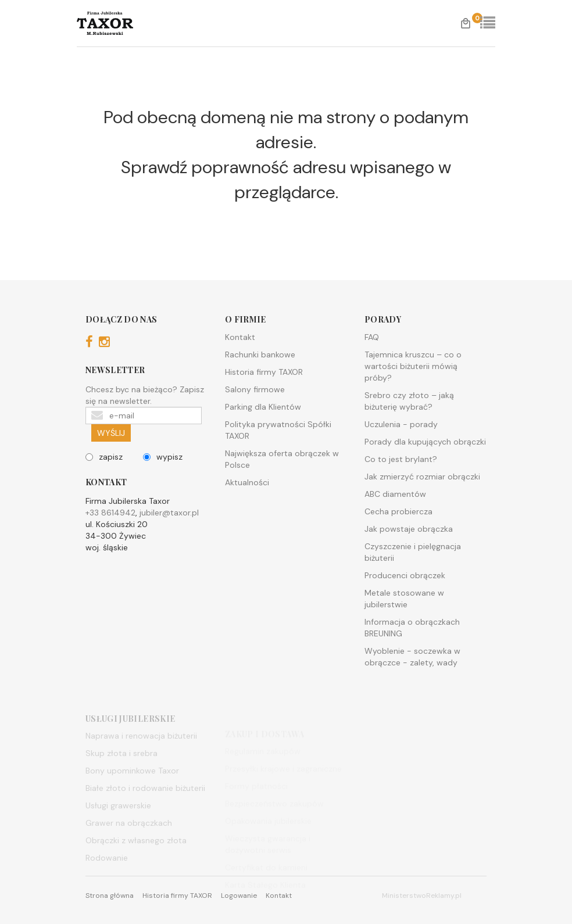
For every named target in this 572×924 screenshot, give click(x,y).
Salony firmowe (255, 389)
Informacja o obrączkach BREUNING (412, 628)
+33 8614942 (110, 513)
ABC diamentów (395, 494)
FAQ (372, 337)
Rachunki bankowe (260, 354)
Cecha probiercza (398, 511)
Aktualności (247, 482)
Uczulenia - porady (401, 424)
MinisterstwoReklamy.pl (422, 896)
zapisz (104, 457)
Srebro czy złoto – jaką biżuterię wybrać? (409, 401)
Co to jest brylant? (401, 459)
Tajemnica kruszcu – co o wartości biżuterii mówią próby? (413, 366)
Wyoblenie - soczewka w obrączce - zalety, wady (412, 657)
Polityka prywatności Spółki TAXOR (278, 430)
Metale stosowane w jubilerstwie (404, 599)
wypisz (163, 457)
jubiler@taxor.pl (169, 513)
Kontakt (240, 337)
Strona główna (110, 896)
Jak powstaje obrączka (409, 529)
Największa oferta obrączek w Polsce (282, 459)
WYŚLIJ (111, 433)
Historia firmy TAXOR (264, 372)
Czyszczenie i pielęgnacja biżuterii (413, 552)
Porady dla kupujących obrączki (425, 442)
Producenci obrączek (405, 575)
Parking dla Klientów (263, 407)
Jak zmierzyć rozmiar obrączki (422, 477)
